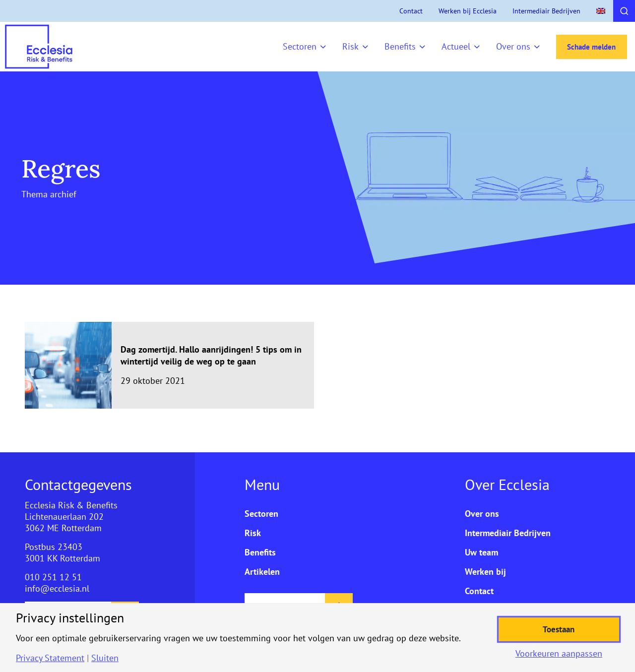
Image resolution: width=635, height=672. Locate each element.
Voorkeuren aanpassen (559, 654)
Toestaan (559, 629)
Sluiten (105, 658)
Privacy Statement (50, 658)
